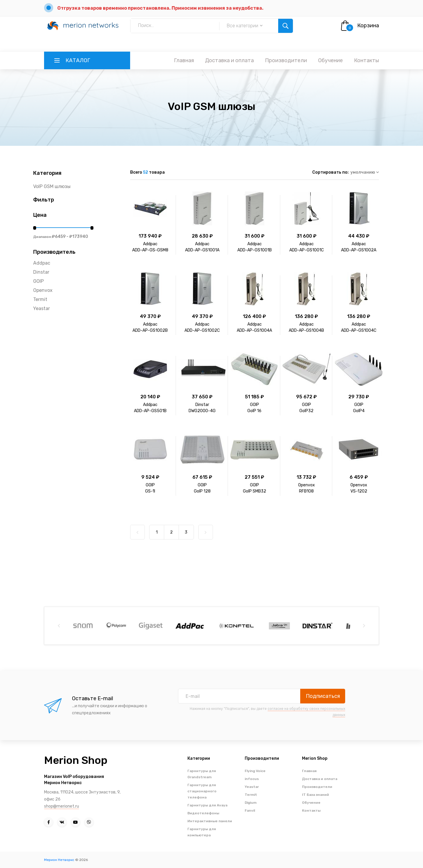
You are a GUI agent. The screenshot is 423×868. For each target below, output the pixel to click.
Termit (40, 299)
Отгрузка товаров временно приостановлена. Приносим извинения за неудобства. (160, 8)
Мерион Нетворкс (59, 860)
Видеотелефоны (203, 813)
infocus (252, 779)
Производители (286, 60)
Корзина (368, 26)
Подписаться (323, 696)
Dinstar (41, 272)
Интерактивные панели (210, 821)
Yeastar (42, 308)
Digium (251, 803)
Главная (184, 60)
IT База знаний (315, 795)
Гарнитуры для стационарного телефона (202, 791)
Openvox (43, 290)
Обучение (330, 60)
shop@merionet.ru (62, 806)
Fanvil (250, 811)
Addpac (42, 263)
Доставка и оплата (229, 60)
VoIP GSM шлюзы (52, 186)
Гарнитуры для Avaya (207, 805)
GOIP (38, 281)
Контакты (366, 60)
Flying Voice (255, 771)
